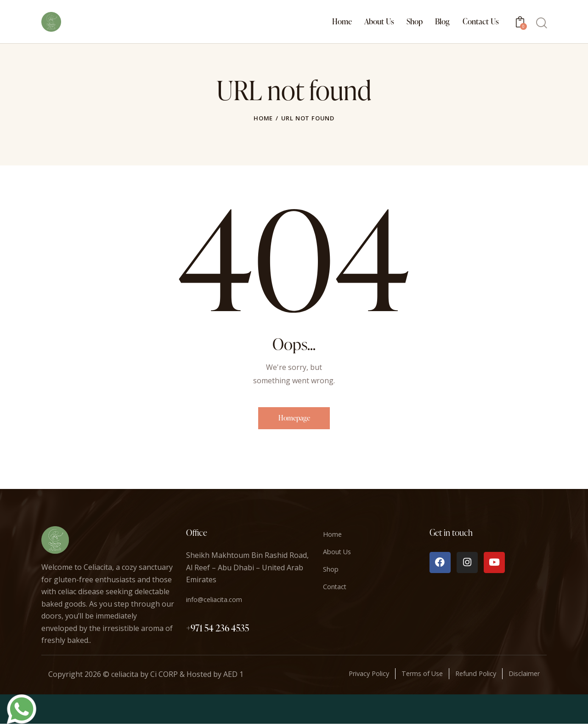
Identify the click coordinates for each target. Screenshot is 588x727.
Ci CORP (164, 677)
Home (263, 118)
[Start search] (541, 23)
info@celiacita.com (218, 602)
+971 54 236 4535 (218, 631)
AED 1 (233, 677)
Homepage (294, 419)
